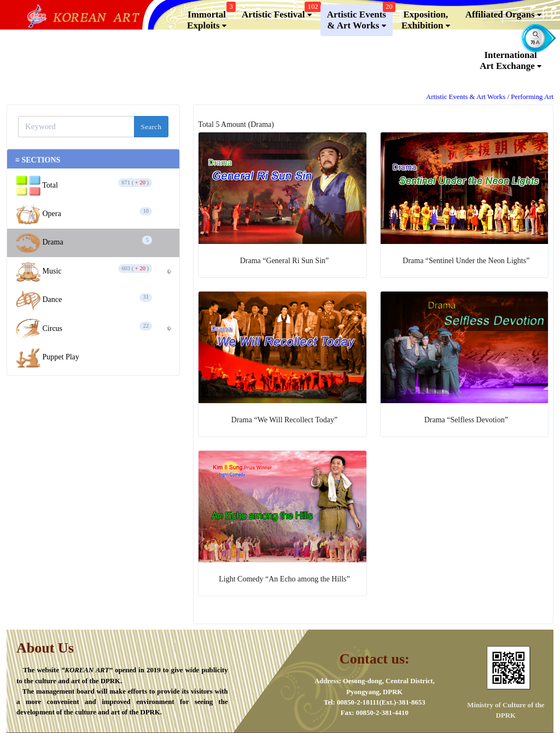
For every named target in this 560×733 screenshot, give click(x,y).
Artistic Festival (280, 12)
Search (151, 127)
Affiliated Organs (503, 15)
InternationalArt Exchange (511, 61)
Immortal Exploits (210, 18)
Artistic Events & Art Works (360, 18)
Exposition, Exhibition (426, 20)
